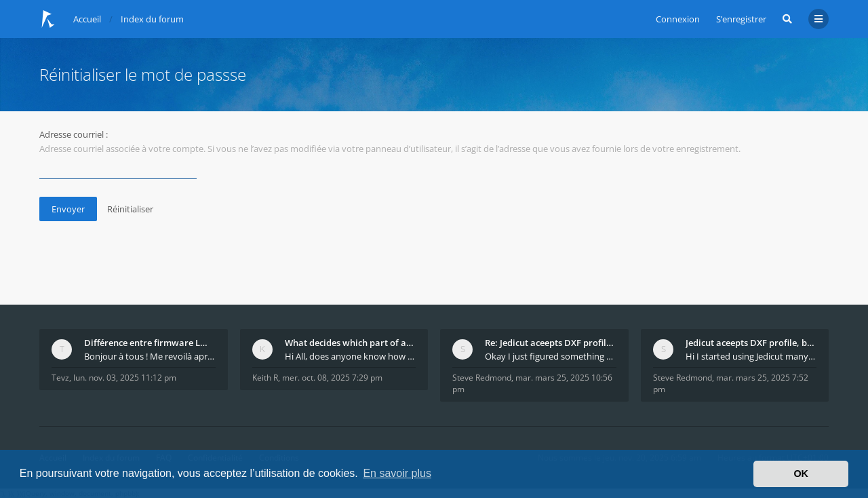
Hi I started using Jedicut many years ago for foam (751, 356)
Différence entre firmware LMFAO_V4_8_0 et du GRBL (150, 343)
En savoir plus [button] (397, 473)
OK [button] (801, 474)
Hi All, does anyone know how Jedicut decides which (351, 356)
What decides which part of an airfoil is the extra (351, 343)
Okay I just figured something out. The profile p (551, 356)
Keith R (265, 378)
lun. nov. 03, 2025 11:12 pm (125, 378)
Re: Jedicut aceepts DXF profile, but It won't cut (551, 343)
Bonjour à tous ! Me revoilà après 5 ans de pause (150, 356)
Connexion (678, 19)
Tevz (60, 378)
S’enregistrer (741, 19)
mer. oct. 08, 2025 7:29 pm (332, 378)
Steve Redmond (482, 378)
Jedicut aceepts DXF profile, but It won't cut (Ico (751, 343)
